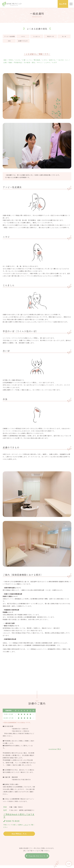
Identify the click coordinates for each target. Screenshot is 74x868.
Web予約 (63, 4)
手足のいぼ (50, 36)
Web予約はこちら (19, 834)
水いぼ (64, 36)
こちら (26, 825)
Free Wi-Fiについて (37, 856)
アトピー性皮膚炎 (10, 36)
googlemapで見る (55, 749)
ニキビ (23, 36)
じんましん (37, 36)
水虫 (9, 41)
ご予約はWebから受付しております (19, 816)
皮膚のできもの (23, 41)
